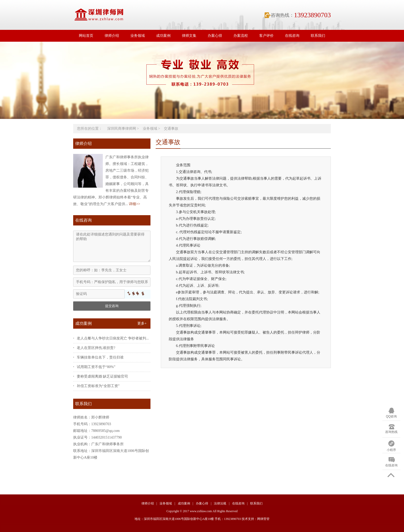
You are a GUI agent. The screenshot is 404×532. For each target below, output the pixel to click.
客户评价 (266, 36)
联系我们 (318, 36)
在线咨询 (292, 36)
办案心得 (215, 36)
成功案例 (163, 36)
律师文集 (189, 36)
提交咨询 (112, 306)
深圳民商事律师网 (122, 129)
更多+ (142, 323)
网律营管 (263, 519)
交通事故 (171, 129)
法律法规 (220, 503)
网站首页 (86, 36)
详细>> (134, 204)
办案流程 (241, 36)
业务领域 (138, 36)
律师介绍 (112, 36)
